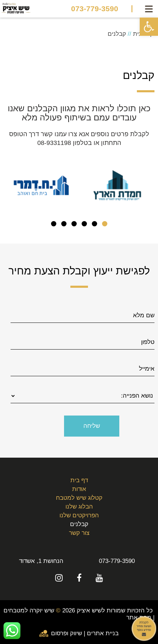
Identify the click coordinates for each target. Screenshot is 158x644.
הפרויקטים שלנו (79, 515)
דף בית (79, 480)
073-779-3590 (95, 9)
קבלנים (79, 524)
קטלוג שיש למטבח (79, 498)
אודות (79, 489)
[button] (149, 27)
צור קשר (79, 533)
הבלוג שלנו (79, 507)
